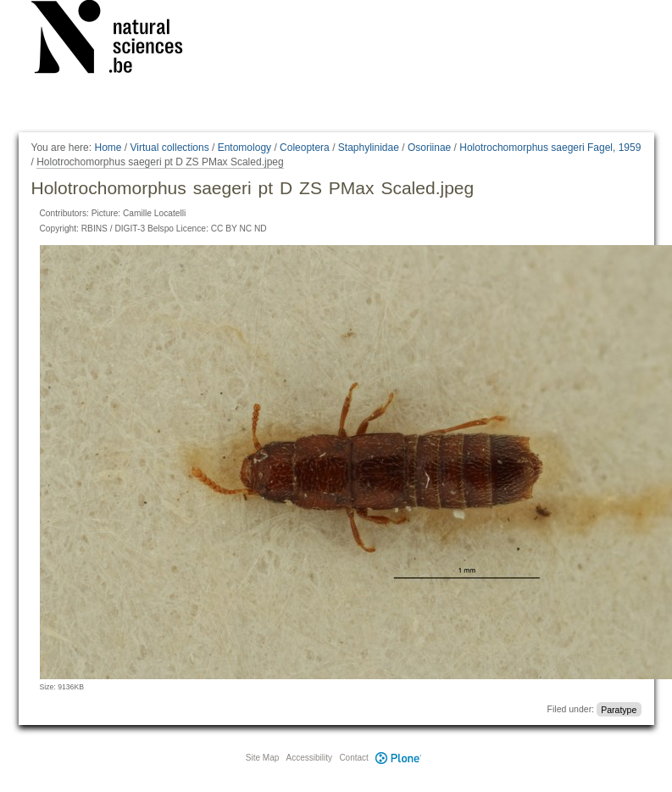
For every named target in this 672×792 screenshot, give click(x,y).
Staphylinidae (369, 148)
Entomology (244, 148)
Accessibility (309, 758)
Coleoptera (305, 148)
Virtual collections (170, 148)
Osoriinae (429, 148)
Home (108, 148)
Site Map (262, 758)
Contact (353, 758)
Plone (399, 758)
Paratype (619, 709)
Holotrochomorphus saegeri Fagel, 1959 (550, 148)
